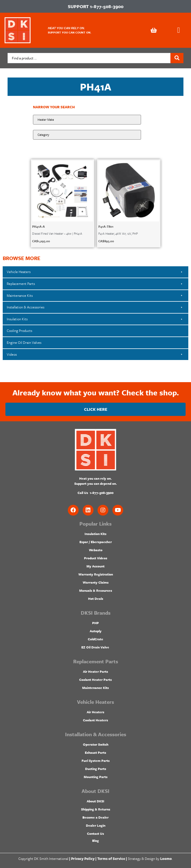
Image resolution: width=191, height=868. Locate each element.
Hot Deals (96, 598)
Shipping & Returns (96, 809)
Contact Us (95, 833)
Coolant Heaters (95, 720)
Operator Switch (96, 744)
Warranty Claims (96, 582)
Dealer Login (96, 825)
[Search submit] (177, 58)
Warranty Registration (96, 574)
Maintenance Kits (95, 688)
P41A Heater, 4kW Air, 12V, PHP (118, 233)
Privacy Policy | (84, 859)
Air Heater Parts (95, 671)
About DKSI (95, 801)
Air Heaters (95, 712)
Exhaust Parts (95, 752)
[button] (179, 30)
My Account (95, 566)
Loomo (166, 859)
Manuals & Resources (96, 590)
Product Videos (96, 558)
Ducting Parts (96, 769)
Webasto (96, 550)
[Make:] (87, 120)
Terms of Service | (112, 859)
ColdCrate (95, 639)
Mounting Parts (96, 777)
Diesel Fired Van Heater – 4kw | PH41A (57, 233)
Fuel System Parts (96, 761)
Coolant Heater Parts (95, 679)
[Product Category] (87, 135)
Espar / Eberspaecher (96, 542)
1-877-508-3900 (107, 6)
